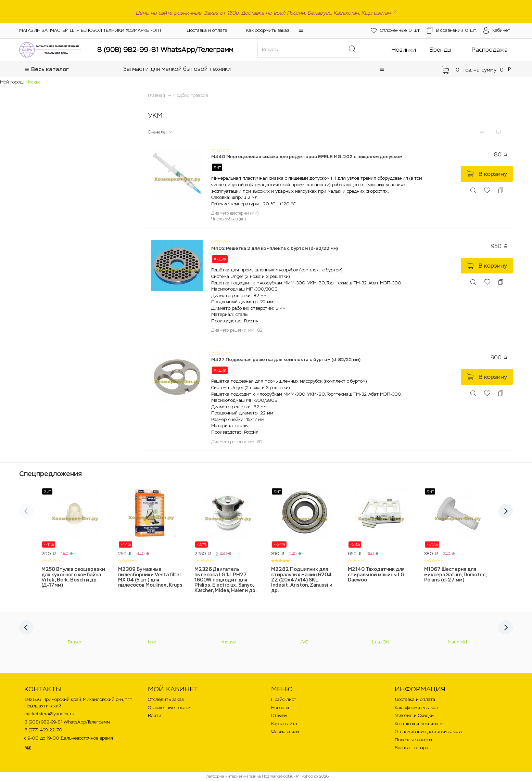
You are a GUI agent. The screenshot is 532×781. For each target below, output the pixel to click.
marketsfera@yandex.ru (49, 714)
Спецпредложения (50, 474)
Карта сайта (284, 724)
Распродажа (490, 50)
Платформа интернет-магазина (232, 776)
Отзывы (279, 715)
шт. (383, 31)
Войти (155, 715)
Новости (280, 708)
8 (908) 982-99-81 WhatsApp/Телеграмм (165, 50)
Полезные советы (413, 740)
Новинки (404, 50)
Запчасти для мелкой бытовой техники (177, 69)
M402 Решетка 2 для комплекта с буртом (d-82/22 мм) (275, 248)
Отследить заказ (166, 699)
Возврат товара (411, 748)
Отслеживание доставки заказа (428, 732)
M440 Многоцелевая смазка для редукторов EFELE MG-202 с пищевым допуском (307, 157)
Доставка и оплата (207, 30)
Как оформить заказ (268, 30)
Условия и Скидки (414, 715)
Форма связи (285, 732)
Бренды (440, 50)
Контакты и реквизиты (419, 724)
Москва (33, 82)
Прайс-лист (284, 699)
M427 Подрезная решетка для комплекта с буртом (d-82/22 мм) (286, 360)
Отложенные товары (170, 708)
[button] (301, 30)
